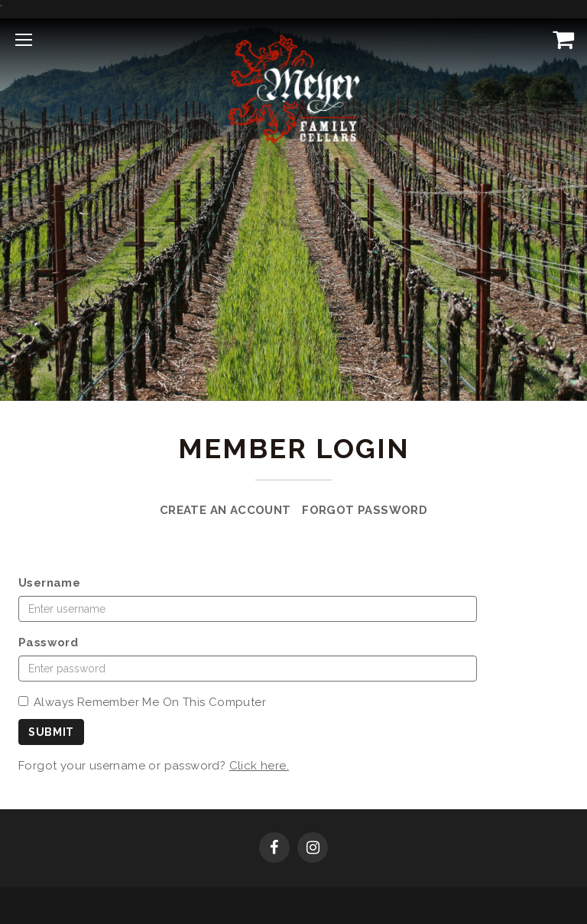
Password (48, 643)
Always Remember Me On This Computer (142, 702)
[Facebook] (274, 849)
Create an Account (225, 510)
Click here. (259, 766)
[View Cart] (560, 39)
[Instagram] (313, 849)
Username (49, 583)
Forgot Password (365, 510)
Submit (51, 732)
